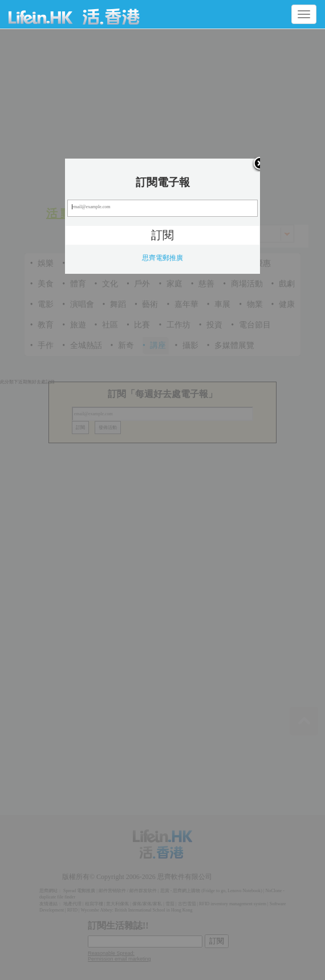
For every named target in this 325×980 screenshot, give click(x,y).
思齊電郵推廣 (162, 258)
